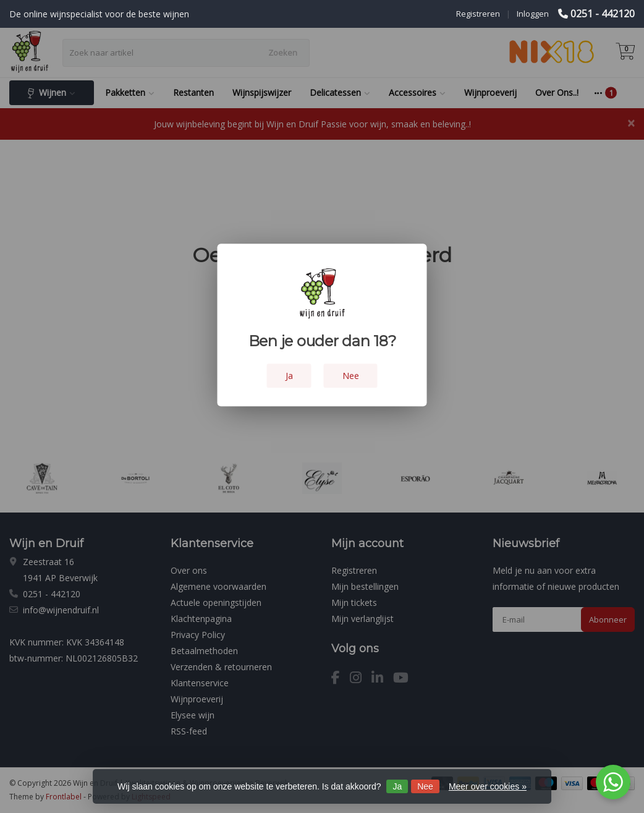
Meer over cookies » (488, 786)
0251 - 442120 (603, 14)
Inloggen (533, 14)
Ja (397, 786)
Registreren (478, 14)
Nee (425, 786)
